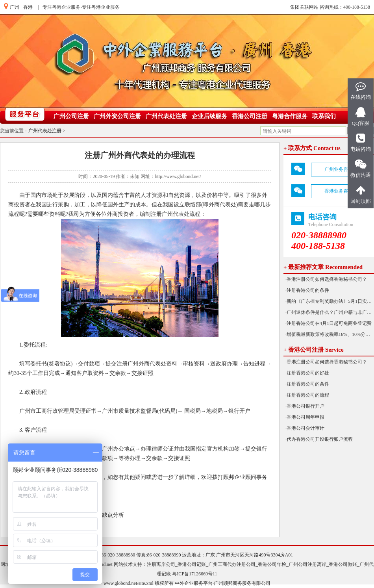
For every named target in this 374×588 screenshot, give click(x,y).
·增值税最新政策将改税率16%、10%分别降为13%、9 (330, 334)
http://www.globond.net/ (178, 176)
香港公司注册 (250, 116)
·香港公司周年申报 (305, 417)
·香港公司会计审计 (305, 428)
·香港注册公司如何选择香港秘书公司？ (326, 279)
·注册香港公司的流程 (307, 395)
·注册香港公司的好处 (307, 373)
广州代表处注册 (166, 116)
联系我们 (324, 116)
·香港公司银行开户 (305, 406)
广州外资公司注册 (117, 116)
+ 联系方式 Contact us (312, 148)
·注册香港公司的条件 (307, 290)
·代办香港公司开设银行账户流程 (319, 439)
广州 (15, 7)
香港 (28, 7)
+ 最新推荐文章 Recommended (323, 267)
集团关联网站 (304, 7)
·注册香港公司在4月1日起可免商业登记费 (329, 323)
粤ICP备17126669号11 (194, 574)
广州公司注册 (71, 116)
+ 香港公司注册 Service (314, 350)
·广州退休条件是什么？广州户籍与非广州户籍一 (330, 312)
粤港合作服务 (290, 116)
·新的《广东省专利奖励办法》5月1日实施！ (330, 301)
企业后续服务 (209, 116)
